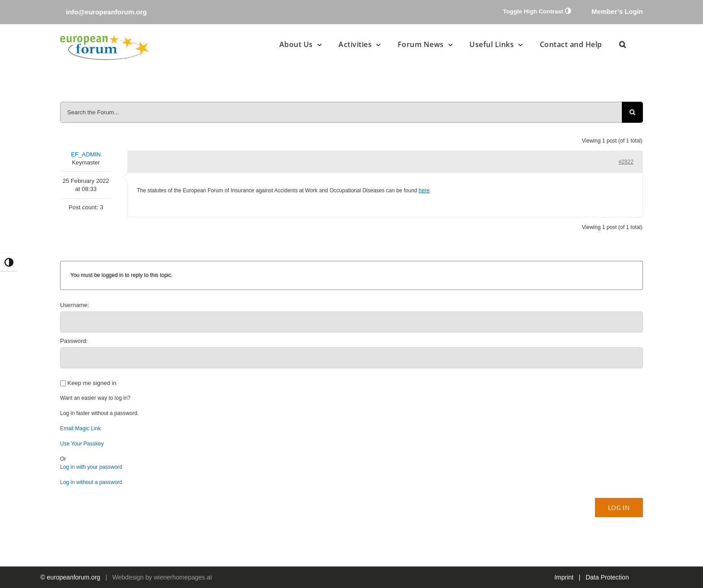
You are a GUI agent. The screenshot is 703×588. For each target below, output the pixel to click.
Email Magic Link (80, 428)
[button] (623, 44)
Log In (619, 507)
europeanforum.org (74, 577)
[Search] (632, 112)
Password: (74, 341)
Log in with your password (91, 467)
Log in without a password (91, 482)
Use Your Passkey (82, 444)
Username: (75, 305)
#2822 (626, 162)
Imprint (564, 577)
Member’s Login (617, 11)
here (424, 190)
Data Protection (607, 577)
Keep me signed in (92, 383)
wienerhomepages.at (183, 577)
